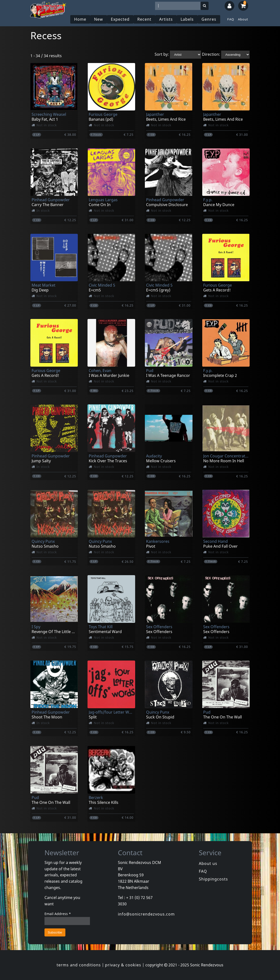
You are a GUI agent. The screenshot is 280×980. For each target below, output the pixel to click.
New (99, 19)
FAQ (231, 19)
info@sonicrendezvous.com (146, 914)
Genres (209, 19)
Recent (144, 19)
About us (208, 863)
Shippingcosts (213, 879)
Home (80, 19)
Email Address (58, 914)
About (243, 19)
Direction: (211, 54)
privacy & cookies (123, 965)
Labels (187, 19)
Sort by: (162, 54)
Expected (120, 19)
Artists (166, 19)
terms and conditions (79, 965)
